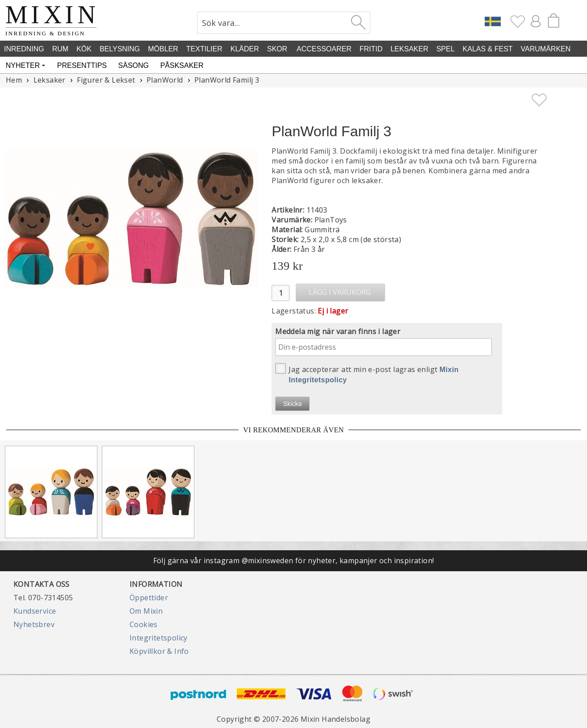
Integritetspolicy (159, 638)
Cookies (144, 624)
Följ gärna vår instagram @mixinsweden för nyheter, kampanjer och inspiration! (294, 561)
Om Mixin (146, 611)
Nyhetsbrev (34, 624)
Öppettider (149, 598)
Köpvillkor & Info (159, 651)
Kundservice (35, 611)
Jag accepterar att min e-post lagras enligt (367, 373)
